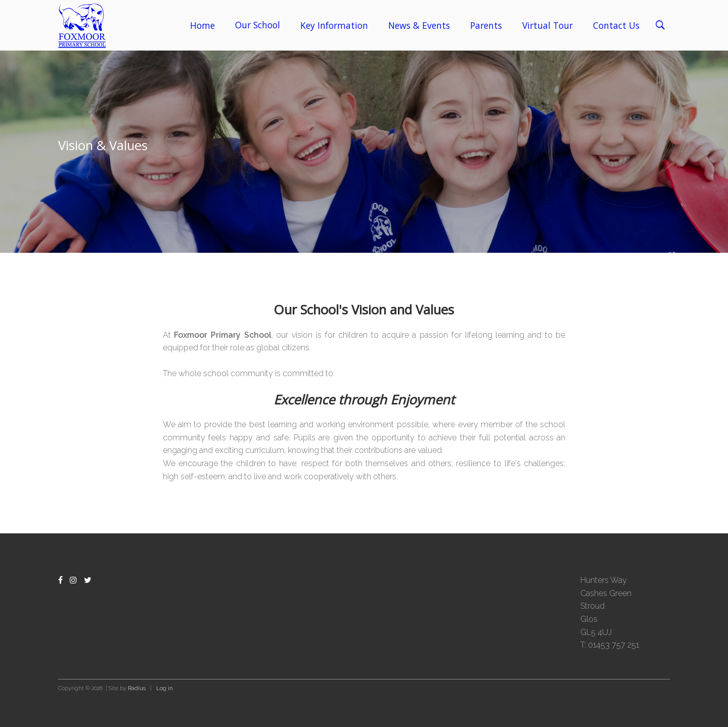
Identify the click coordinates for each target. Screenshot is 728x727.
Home (202, 25)
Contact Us (616, 25)
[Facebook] (60, 580)
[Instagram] (73, 580)
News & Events (419, 25)
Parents (486, 25)
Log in (165, 688)
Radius (137, 688)
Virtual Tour (548, 25)
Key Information (334, 25)
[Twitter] (88, 580)
